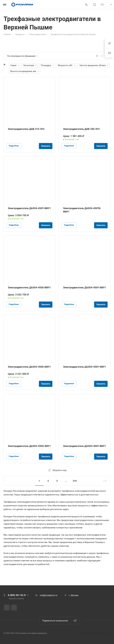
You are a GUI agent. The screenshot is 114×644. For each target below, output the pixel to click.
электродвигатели (26, 502)
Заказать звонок (16, 599)
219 (75, 481)
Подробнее (14, 146)
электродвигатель (13, 564)
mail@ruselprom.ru (49, 595)
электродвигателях (14, 557)
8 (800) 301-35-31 (17, 595)
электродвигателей (85, 491)
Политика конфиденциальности (96, 633)
